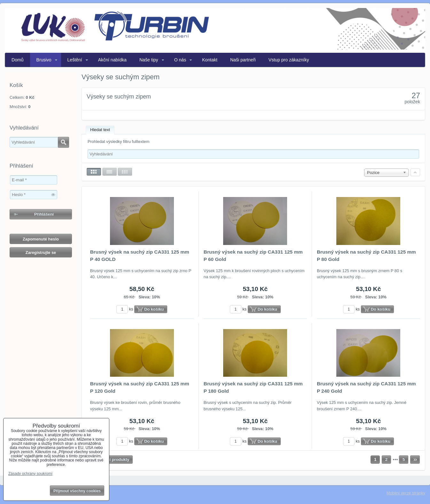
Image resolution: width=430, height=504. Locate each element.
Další (415, 460)
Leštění (75, 60)
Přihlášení (44, 214)
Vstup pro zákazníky (289, 60)
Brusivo (44, 60)
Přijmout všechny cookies (77, 491)
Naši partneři (243, 60)
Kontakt (210, 60)
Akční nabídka (112, 60)
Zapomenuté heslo (41, 239)
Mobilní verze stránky (406, 493)
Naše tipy (149, 60)
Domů (18, 60)
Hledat (63, 142)
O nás (180, 60)
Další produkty (115, 459)
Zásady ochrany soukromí (30, 474)
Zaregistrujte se (41, 252)
